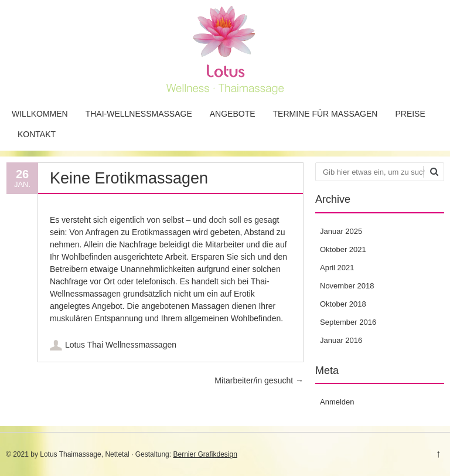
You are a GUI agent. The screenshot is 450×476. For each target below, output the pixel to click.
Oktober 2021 (343, 249)
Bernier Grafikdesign (205, 454)
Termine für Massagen (325, 114)
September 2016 (348, 322)
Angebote (233, 114)
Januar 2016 (341, 340)
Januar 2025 (341, 231)
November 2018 (347, 286)
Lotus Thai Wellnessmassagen (121, 345)
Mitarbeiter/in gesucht (259, 380)
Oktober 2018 (343, 304)
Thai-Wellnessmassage (139, 114)
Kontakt (37, 134)
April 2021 (337, 268)
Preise (410, 114)
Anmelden (337, 402)
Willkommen (40, 114)
